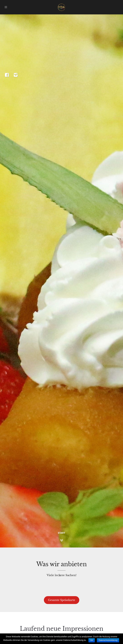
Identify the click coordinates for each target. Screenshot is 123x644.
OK (92, 640)
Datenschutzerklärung (108, 640)
